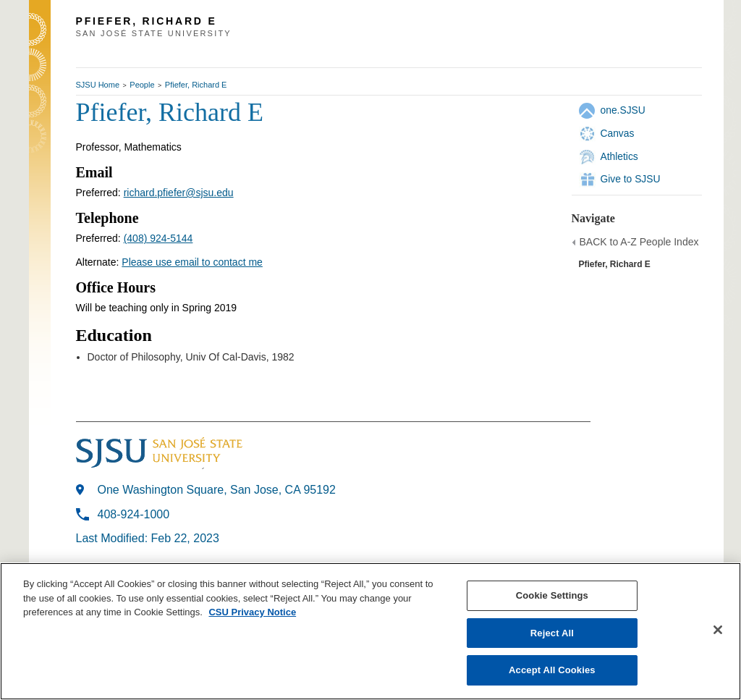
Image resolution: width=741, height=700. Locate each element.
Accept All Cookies (552, 670)
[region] (370, 631)
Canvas (618, 133)
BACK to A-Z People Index (639, 242)
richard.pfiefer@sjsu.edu (179, 193)
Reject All (552, 633)
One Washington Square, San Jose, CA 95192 (217, 490)
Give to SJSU (631, 179)
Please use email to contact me (192, 262)
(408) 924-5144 (158, 238)
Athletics (619, 156)
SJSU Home (98, 85)
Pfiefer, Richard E (196, 85)
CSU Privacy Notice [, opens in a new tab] (252, 612)
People (142, 85)
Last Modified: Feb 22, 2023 (148, 538)
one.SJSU (623, 110)
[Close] (718, 630)
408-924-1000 (134, 514)
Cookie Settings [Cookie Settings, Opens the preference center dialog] (552, 595)
